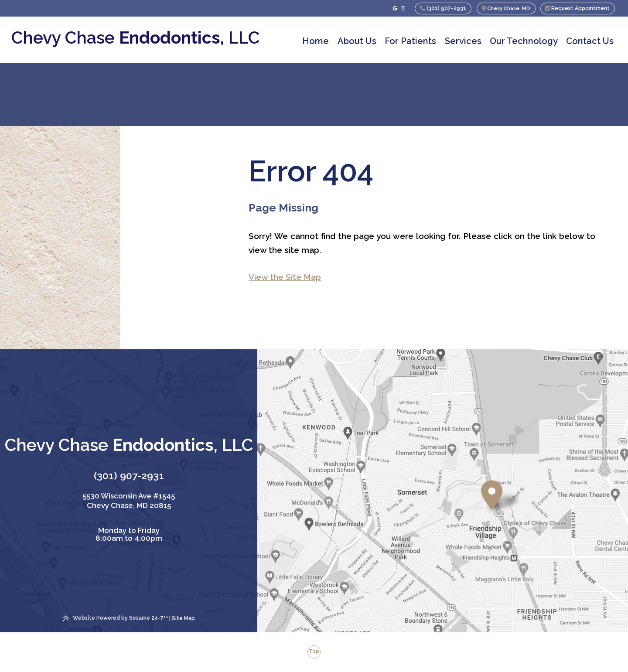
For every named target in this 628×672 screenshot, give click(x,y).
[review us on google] (393, 9)
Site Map (183, 618)
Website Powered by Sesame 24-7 (115, 618)
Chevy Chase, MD (505, 8)
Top (314, 652)
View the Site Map (285, 277)
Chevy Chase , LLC (135, 38)
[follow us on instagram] (401, 9)
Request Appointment (577, 8)
